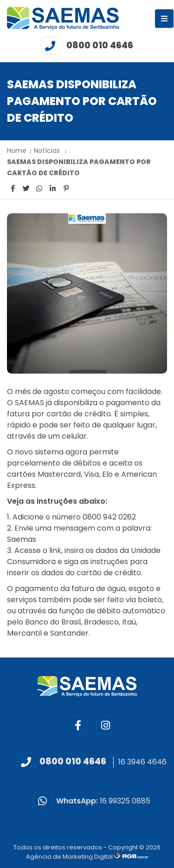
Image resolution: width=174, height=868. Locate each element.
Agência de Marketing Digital (70, 857)
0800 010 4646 (100, 45)
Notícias (48, 151)
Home (17, 151)
